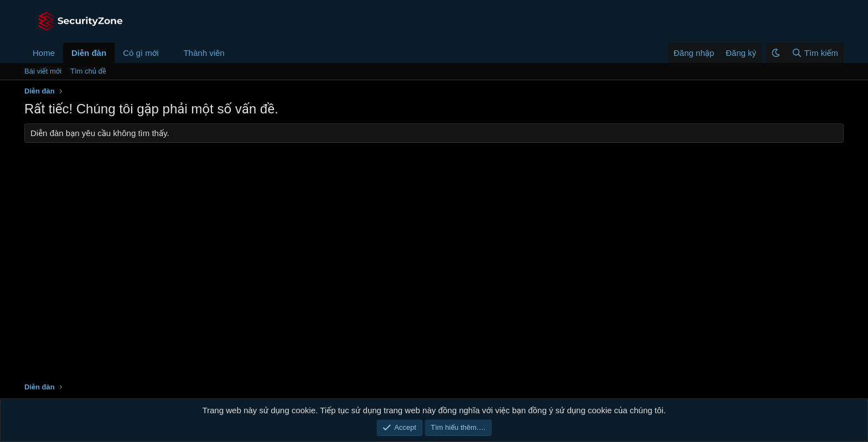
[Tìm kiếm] (815, 53)
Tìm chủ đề (88, 71)
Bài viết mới (43, 71)
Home (44, 53)
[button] (167, 53)
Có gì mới (141, 53)
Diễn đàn (89, 53)
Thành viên (204, 53)
